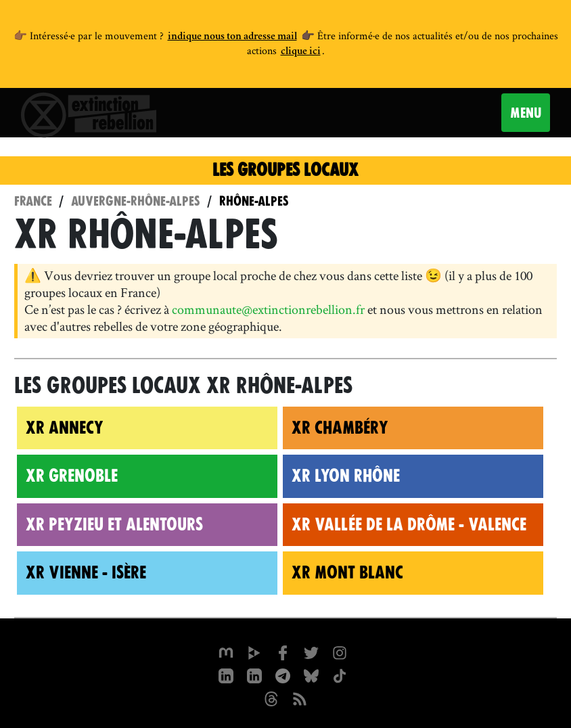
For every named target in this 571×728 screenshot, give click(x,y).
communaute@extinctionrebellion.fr (268, 309)
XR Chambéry (340, 428)
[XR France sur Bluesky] (311, 675)
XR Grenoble (72, 476)
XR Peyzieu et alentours (114, 524)
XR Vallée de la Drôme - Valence (409, 524)
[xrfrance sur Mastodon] (226, 652)
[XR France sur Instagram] (283, 675)
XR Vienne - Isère (86, 572)
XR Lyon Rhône (346, 476)
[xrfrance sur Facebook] (283, 652)
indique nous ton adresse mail (232, 37)
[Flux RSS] (300, 698)
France (33, 201)
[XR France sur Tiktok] (340, 675)
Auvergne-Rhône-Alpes (136, 201)
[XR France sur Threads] (271, 698)
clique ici (301, 52)
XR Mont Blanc (347, 572)
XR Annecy (65, 428)
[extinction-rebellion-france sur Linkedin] (254, 675)
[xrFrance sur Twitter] (311, 652)
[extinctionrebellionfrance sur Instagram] (340, 652)
